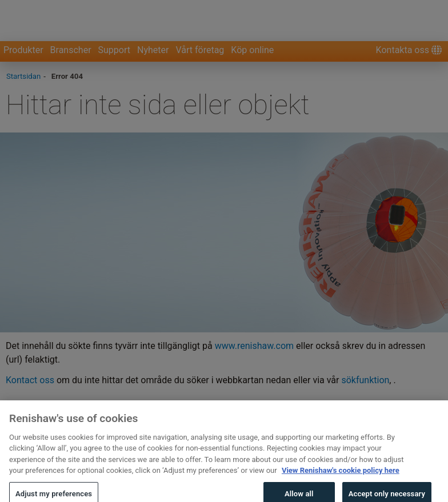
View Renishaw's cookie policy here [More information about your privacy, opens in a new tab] (341, 477)
